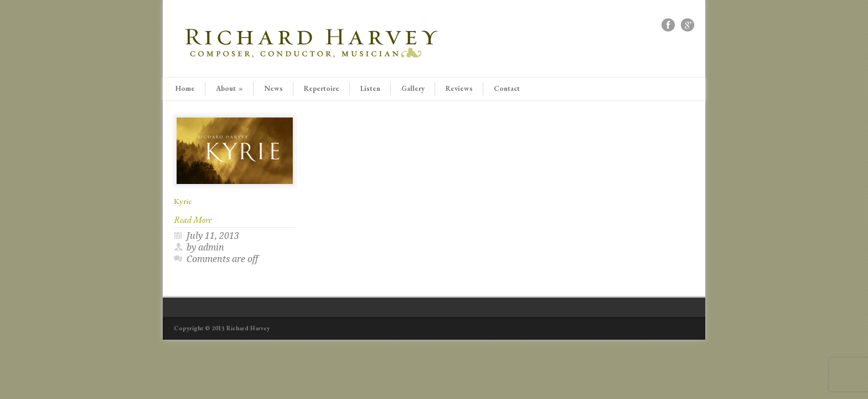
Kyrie (183, 201)
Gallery (413, 88)
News (273, 88)
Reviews (459, 88)
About (229, 88)
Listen (370, 88)
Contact (507, 88)
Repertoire (322, 88)
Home (185, 88)
